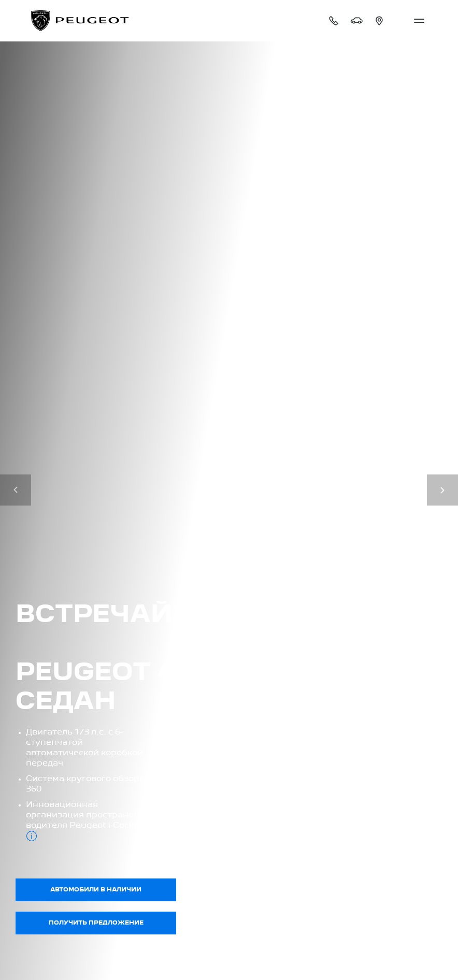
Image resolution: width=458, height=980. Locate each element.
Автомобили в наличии (96, 890)
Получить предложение (96, 923)
